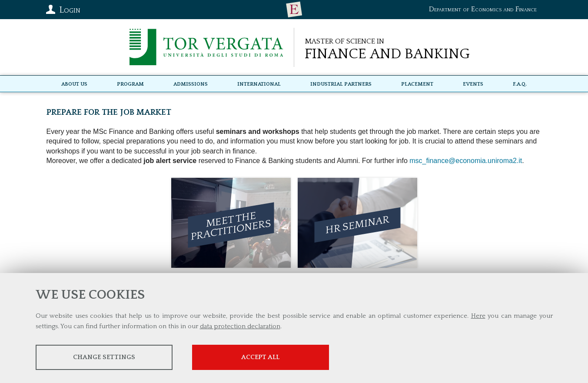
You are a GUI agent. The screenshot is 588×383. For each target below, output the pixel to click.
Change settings (104, 357)
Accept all (260, 357)
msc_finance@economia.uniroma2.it (466, 161)
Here (478, 316)
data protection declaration (240, 326)
